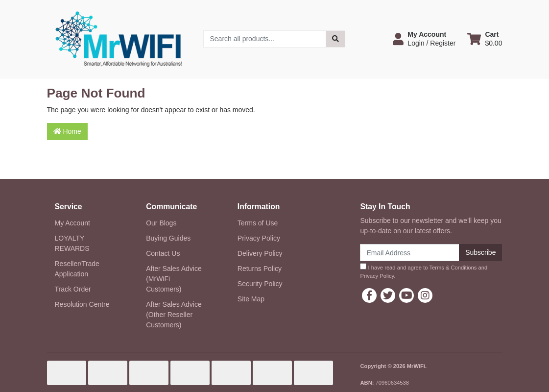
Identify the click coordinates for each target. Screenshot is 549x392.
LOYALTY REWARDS (72, 243)
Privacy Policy (259, 238)
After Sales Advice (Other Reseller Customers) (174, 315)
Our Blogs (161, 223)
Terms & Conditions (453, 268)
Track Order (73, 289)
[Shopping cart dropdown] (485, 39)
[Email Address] (410, 253)
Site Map (251, 299)
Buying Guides (168, 238)
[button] (424, 39)
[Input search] (265, 39)
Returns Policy (260, 269)
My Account (72, 223)
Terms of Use (258, 223)
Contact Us (163, 253)
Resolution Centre (82, 304)
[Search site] (335, 39)
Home (67, 131)
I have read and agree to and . (424, 271)
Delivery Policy (260, 253)
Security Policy (260, 284)
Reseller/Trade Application (77, 269)
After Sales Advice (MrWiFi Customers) (174, 279)
